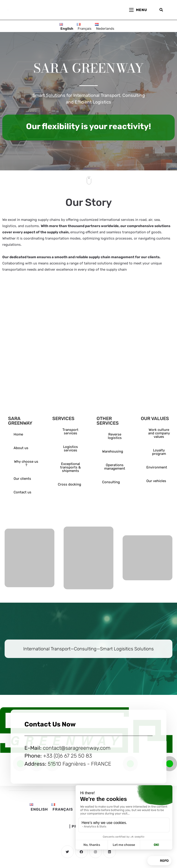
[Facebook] (81, 852)
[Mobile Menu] (141, 10)
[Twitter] (67, 852)
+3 (46, 756)
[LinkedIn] (110, 852)
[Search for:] (161, 10)
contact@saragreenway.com (77, 748)
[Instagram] (96, 852)
